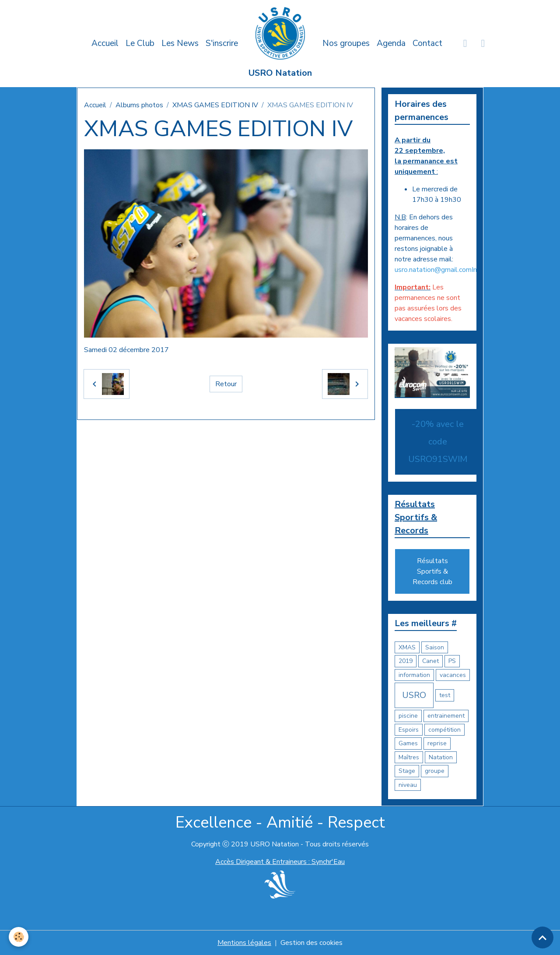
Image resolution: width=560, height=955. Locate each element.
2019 (406, 661)
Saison (435, 647)
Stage (407, 771)
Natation (441, 757)
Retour (226, 384)
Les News (180, 43)
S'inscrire (222, 43)
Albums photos (139, 105)
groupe (435, 771)
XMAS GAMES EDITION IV (215, 105)
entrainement (446, 716)
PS (452, 661)
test (445, 695)
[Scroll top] (542, 937)
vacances (453, 675)
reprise (437, 743)
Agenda (391, 43)
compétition (444, 730)
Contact (427, 43)
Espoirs (409, 730)
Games (408, 743)
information (414, 675)
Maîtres (409, 757)
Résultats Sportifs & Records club (432, 571)
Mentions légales (244, 943)
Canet (430, 661)
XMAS (407, 647)
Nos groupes (346, 43)
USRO (414, 695)
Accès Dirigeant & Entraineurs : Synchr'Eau (280, 862)
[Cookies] (19, 937)
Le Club (140, 43)
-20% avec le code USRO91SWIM (438, 442)
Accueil (105, 43)
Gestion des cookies (311, 943)
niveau (408, 785)
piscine (408, 716)
